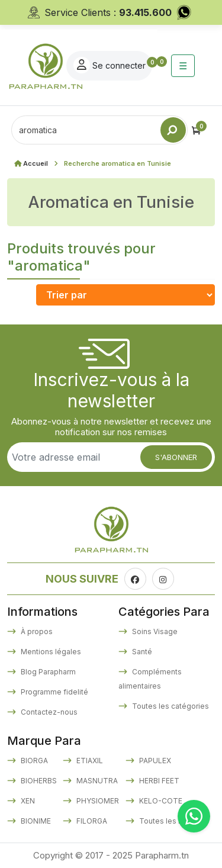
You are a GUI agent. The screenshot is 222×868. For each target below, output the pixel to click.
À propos (36, 631)
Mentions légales (50, 652)
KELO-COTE (160, 801)
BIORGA (33, 761)
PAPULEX (154, 761)
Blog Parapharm (47, 672)
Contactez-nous (48, 712)
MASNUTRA (96, 781)
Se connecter (110, 65)
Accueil (36, 163)
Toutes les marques (173, 821)
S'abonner (176, 457)
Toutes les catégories (170, 706)
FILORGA (91, 821)
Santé (141, 652)
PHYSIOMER (97, 801)
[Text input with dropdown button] (86, 130)
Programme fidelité (54, 692)
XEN (27, 801)
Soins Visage (154, 631)
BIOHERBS (38, 781)
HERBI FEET (158, 781)
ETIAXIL (89, 761)
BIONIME (35, 821)
